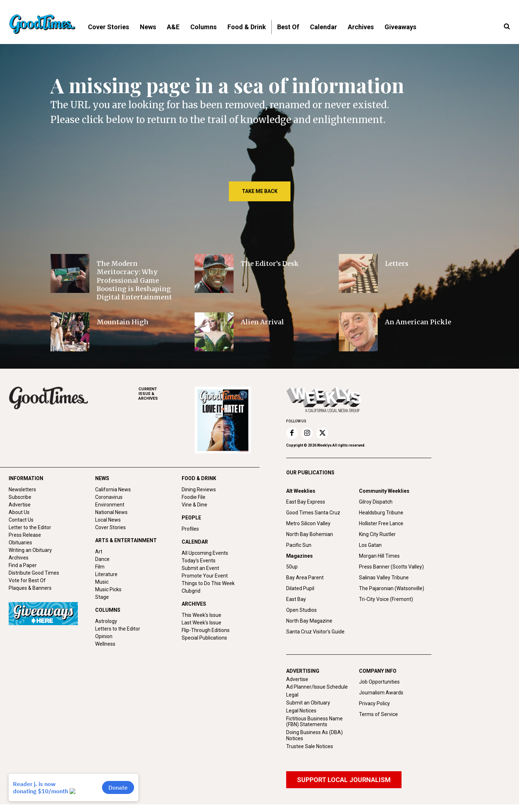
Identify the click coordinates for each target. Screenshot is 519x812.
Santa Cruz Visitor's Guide (315, 632)
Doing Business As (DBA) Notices (314, 735)
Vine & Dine (194, 505)
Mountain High (123, 322)
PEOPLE (191, 518)
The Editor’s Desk (270, 264)
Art (99, 552)
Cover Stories (110, 527)
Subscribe (20, 497)
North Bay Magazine (309, 621)
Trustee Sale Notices (310, 746)
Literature (106, 574)
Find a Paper (23, 565)
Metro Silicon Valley (308, 523)
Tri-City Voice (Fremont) (386, 599)
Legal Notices (301, 711)
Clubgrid (191, 591)
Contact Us (21, 520)
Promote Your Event (205, 576)
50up (292, 567)
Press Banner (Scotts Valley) (391, 567)
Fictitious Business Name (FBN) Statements (314, 722)
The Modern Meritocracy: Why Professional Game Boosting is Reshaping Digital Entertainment (134, 280)
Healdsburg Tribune (381, 513)
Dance (102, 559)
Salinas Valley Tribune (384, 578)
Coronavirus (109, 497)
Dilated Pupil (300, 588)
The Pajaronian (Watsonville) (392, 588)
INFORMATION (26, 478)
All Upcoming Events (205, 553)
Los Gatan (370, 545)
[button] (507, 27)
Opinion (104, 636)
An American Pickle (418, 322)
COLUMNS (108, 610)
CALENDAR (195, 542)
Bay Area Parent (305, 578)
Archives (19, 558)
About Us (19, 512)
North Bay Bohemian (310, 534)
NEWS (102, 478)
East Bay (296, 599)
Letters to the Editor (118, 629)
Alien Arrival (262, 322)
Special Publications (204, 638)
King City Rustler (377, 534)
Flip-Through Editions (206, 630)
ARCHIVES (167, 394)
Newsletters (22, 490)
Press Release (25, 535)
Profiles (190, 529)
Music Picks (108, 589)
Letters (397, 264)
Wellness (105, 644)
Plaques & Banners (30, 588)
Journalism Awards (381, 693)
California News (113, 490)
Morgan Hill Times (379, 556)
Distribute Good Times (34, 573)
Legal (292, 695)
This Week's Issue (201, 615)
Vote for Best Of (27, 580)
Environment (110, 505)
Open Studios (301, 610)
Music (102, 582)
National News (111, 512)
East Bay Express (306, 502)
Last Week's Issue (201, 623)
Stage (102, 597)
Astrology (106, 621)
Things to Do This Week (208, 583)
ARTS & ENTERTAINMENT (126, 540)
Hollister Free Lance (381, 523)
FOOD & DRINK (199, 478)
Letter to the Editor (30, 527)
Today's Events (199, 561)
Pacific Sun (299, 545)
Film (100, 567)
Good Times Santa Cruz (313, 513)
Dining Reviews (199, 490)
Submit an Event (200, 568)
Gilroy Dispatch (376, 502)
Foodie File (194, 497)
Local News (108, 520)
